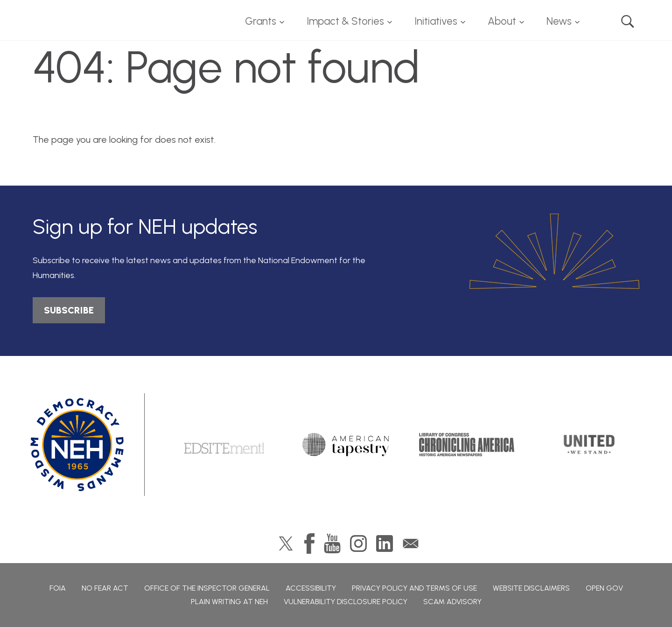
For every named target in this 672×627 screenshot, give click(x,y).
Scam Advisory (452, 602)
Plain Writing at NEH (229, 602)
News (559, 21)
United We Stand (588, 445)
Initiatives (436, 21)
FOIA (58, 588)
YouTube (332, 543)
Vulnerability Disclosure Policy (346, 602)
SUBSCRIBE (69, 310)
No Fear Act (105, 588)
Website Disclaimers (531, 588)
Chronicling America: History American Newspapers (467, 445)
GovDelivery (411, 543)
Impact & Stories (345, 21)
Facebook (309, 543)
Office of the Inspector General (207, 588)
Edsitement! (224, 445)
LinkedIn (385, 543)
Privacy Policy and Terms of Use (414, 588)
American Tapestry (346, 445)
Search (628, 21)
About (502, 21)
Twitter (286, 543)
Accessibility (311, 588)
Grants (261, 21)
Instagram (358, 543)
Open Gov (604, 588)
